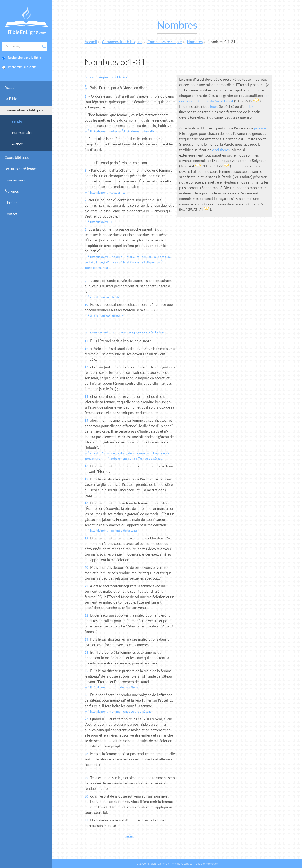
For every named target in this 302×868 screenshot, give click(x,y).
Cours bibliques (17, 158)
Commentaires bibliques (24, 110)
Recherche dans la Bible (24, 58)
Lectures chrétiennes (21, 169)
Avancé (17, 144)
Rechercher (44, 47)
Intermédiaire (22, 133)
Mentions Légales (182, 864)
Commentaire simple (165, 42)
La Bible (11, 99)
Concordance (15, 180)
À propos (12, 192)
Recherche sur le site (22, 67)
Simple (17, 122)
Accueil (10, 88)
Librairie (11, 203)
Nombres (195, 42)
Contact (11, 214)
